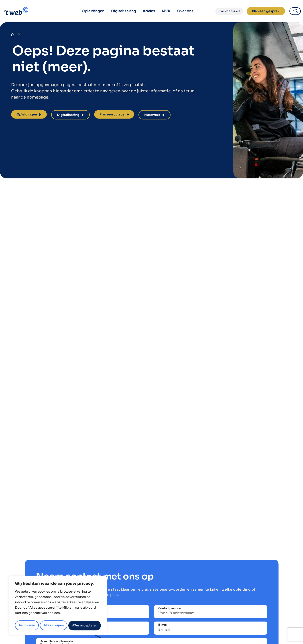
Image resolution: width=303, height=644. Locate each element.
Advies (149, 11)
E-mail (163, 625)
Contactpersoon (170, 608)
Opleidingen (93, 11)
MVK (166, 11)
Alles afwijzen (53, 626)
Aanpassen (26, 626)
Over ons (185, 11)
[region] (58, 606)
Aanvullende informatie (57, 641)
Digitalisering (124, 11)
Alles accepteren (85, 626)
